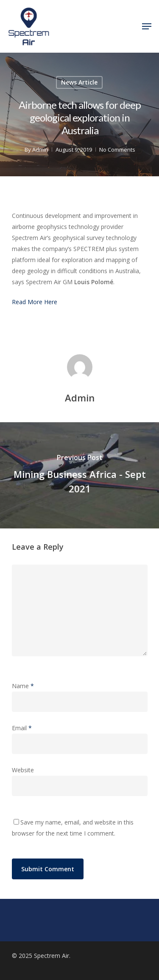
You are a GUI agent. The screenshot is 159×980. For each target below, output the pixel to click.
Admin (40, 150)
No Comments (117, 150)
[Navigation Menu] (147, 26)
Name (23, 686)
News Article (79, 82)
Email (22, 728)
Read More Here (35, 302)
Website (23, 770)
